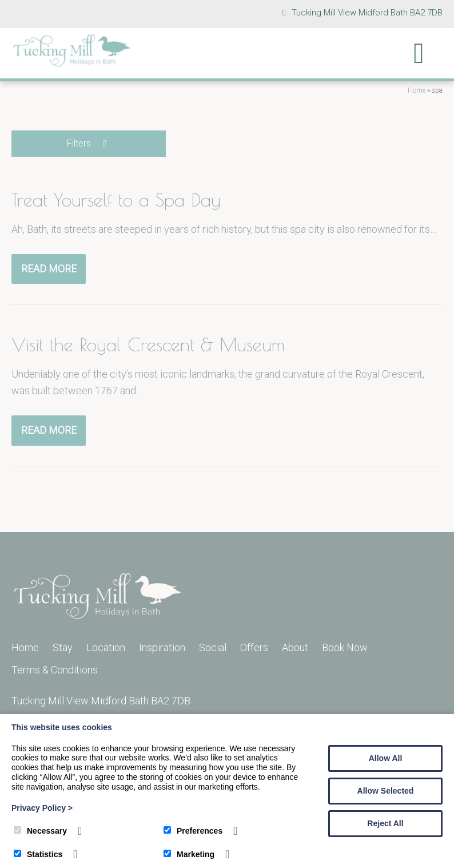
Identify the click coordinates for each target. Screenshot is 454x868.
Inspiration (162, 647)
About (295, 647)
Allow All (386, 758)
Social (213, 647)
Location (106, 647)
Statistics (38, 854)
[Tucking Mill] (71, 64)
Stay (63, 647)
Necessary (40, 831)
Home (417, 90)
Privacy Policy (42, 808)
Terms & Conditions (55, 670)
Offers (254, 647)
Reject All (385, 823)
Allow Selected (386, 791)
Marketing (189, 854)
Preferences (193, 831)
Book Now (345, 647)
